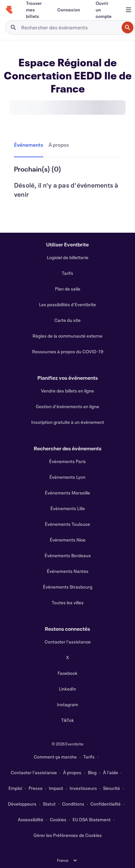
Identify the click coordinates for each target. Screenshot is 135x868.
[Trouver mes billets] (34, 10)
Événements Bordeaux (68, 555)
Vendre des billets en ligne (67, 391)
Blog (92, 772)
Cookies (58, 819)
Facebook (67, 673)
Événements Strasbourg (68, 587)
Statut (49, 804)
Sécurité (112, 788)
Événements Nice (68, 540)
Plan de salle (68, 289)
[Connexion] (69, 10)
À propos (72, 772)
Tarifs (67, 273)
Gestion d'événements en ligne (67, 406)
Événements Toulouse (67, 524)
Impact (56, 788)
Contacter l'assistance (68, 642)
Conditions (73, 804)
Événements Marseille (67, 493)
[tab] (30, 145)
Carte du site (67, 320)
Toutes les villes (68, 602)
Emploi (15, 788)
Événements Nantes (68, 571)
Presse (36, 788)
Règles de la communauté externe (67, 336)
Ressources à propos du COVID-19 (68, 351)
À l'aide (111, 772)
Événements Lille (68, 508)
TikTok (67, 720)
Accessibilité (31, 819)
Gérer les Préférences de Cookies (68, 835)
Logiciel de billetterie (68, 257)
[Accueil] (9, 10)
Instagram (67, 704)
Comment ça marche (55, 757)
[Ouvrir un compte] (104, 10)
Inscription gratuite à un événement (68, 422)
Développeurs (22, 804)
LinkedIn (67, 689)
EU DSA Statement (92, 819)
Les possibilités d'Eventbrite (67, 304)
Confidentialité (106, 804)
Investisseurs (83, 788)
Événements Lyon (67, 477)
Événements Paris (67, 461)
